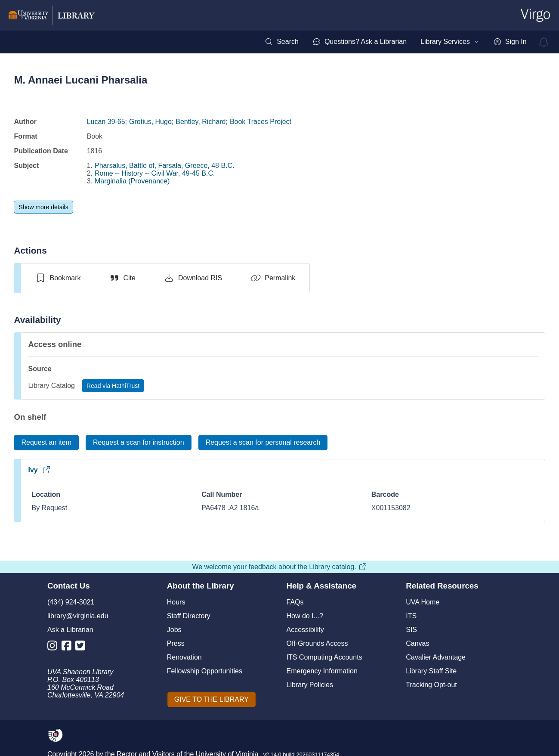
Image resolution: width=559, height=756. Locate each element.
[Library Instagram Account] (54, 647)
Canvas (417, 643)
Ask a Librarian (70, 630)
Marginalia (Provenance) (132, 181)
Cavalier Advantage (436, 657)
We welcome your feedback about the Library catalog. (279, 567)
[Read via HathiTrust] (113, 386)
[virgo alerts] (544, 42)
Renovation (184, 657)
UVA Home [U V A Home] (423, 602)
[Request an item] (46, 443)
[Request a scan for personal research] (263, 443)
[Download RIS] (193, 278)
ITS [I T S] (411, 616)
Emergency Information (322, 671)
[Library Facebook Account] (69, 647)
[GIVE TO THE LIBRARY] (212, 700)
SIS (411, 630)
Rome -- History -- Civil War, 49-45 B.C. (155, 173)
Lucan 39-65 (106, 122)
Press (176, 643)
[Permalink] (273, 278)
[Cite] (122, 278)
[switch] (58, 278)
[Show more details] (43, 207)
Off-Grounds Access (317, 643)
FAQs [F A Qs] (295, 602)
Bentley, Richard (201, 122)
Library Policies (310, 685)
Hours (176, 602)
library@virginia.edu (78, 616)
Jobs (174, 630)
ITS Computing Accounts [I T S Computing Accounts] (324, 657)
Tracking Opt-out (431, 685)
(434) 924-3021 (71, 602)
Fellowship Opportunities (205, 671)
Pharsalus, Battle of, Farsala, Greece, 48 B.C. (165, 166)
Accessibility (305, 630)
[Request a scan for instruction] (139, 443)
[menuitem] (282, 42)
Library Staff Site (431, 671)
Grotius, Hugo (150, 122)
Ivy (39, 470)
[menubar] (395, 42)
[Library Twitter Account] (82, 647)
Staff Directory (189, 616)
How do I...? (305, 616)
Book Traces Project (261, 122)
